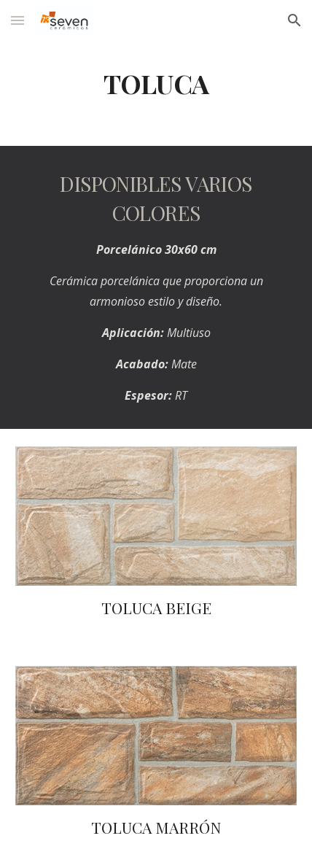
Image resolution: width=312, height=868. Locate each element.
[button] (17, 20)
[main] (156, 84)
